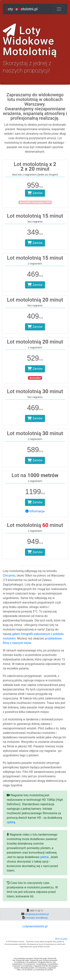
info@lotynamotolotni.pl (36, 914)
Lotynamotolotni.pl (35, 926)
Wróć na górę (61, 939)
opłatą (11, 822)
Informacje (35, 511)
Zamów (35, 193)
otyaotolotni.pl (22, 9)
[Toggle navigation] (59, 9)
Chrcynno (9, 576)
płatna (44, 857)
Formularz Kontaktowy (36, 918)
